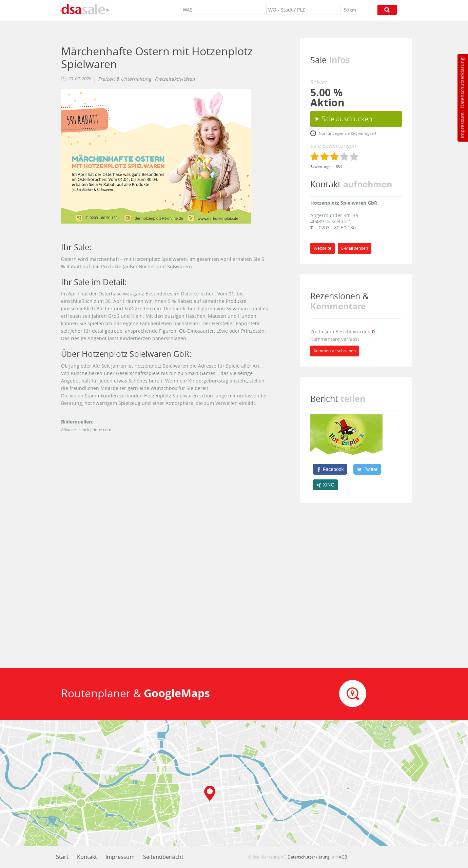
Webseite (323, 248)
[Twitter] (367, 469)
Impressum (462, 125)
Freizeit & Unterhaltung (125, 79)
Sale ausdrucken (347, 119)
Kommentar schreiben (335, 351)
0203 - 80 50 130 (337, 228)
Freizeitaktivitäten (175, 79)
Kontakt (87, 857)
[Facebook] (330, 469)
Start (62, 857)
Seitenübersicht (163, 857)
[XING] (325, 485)
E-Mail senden (355, 248)
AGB (343, 857)
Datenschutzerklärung (462, 83)
